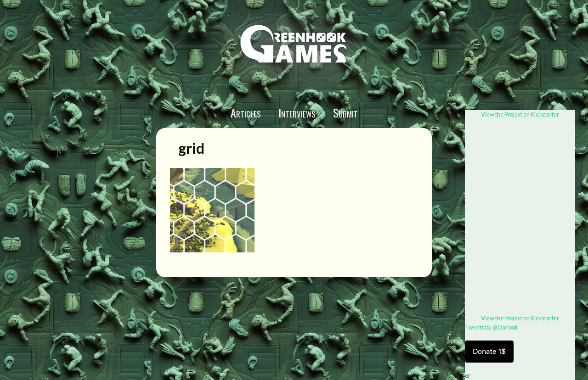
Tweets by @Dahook (492, 327)
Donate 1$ (489, 351)
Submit (345, 112)
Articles (246, 112)
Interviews (297, 112)
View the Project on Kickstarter (520, 114)
